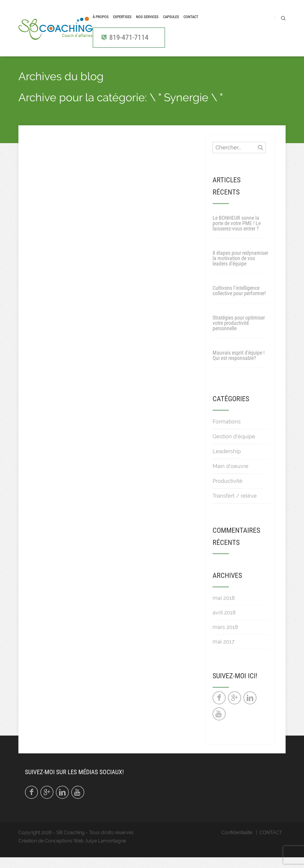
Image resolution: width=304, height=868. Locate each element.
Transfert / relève (235, 506)
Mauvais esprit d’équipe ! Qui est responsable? (239, 366)
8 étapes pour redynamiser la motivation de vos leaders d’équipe (240, 269)
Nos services (147, 23)
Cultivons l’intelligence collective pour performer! (239, 301)
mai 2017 (224, 652)
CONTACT (191, 23)
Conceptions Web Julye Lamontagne (85, 852)
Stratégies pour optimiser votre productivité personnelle (239, 334)
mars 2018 (225, 638)
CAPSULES (171, 23)
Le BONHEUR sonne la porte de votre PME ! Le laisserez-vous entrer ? (237, 234)
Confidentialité (237, 843)
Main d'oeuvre (231, 476)
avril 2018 (224, 623)
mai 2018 (224, 609)
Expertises (122, 23)
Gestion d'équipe (234, 447)
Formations (227, 432)
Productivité (228, 491)
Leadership (227, 462)
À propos (101, 23)
